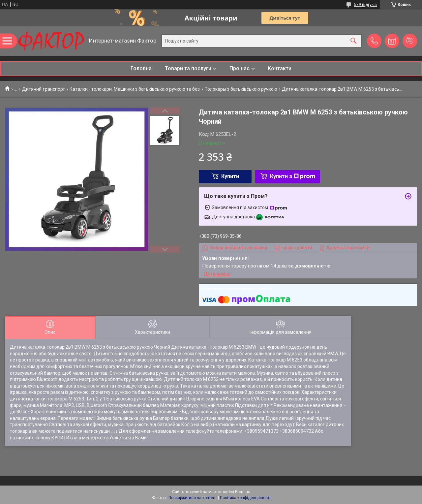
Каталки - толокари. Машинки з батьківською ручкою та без (135, 89)
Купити (230, 176)
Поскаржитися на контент (193, 498)
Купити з (293, 176)
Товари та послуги (188, 68)
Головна (141, 68)
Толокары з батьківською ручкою (241, 89)
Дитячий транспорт (44, 89)
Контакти (280, 68)
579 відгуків (365, 5)
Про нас (240, 68)
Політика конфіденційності (245, 498)
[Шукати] (353, 41)
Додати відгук (410, 41)
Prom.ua (243, 492)
